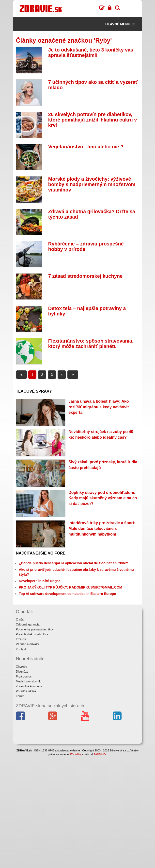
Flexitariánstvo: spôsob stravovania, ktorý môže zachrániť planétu (91, 344)
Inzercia (21, 639)
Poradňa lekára (26, 691)
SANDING (100, 754)
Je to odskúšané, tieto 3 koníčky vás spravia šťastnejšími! (91, 52)
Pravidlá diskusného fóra (32, 634)
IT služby (76, 754)
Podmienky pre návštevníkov (35, 629)
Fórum (20, 696)
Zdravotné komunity (29, 686)
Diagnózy (22, 672)
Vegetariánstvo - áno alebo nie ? (86, 147)
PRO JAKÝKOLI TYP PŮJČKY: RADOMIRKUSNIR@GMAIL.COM (71, 587)
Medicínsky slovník (28, 681)
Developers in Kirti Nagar (39, 581)
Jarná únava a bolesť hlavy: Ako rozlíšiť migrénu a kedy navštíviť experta (99, 407)
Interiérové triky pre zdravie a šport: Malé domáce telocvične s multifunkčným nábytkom (102, 529)
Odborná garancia (28, 625)
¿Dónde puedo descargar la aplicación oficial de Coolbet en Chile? (74, 563)
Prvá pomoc (24, 677)
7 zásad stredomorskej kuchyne (85, 276)
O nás (20, 620)
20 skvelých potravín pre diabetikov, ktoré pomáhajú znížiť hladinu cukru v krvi (93, 120)
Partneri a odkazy (27, 644)
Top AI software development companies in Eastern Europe (67, 594)
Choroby (22, 667)
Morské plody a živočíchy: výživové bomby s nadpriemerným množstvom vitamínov (92, 184)
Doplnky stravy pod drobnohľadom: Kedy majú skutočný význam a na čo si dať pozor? (103, 498)
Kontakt (21, 649)
